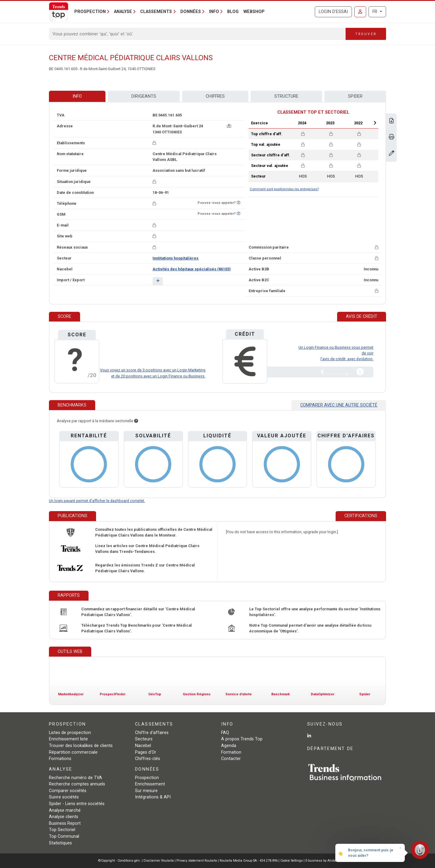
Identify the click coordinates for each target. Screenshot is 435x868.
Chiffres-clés (148, 759)
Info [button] (214, 12)
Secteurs (144, 739)
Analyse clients (64, 817)
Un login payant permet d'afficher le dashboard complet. (97, 501)
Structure (286, 96)
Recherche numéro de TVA (76, 778)
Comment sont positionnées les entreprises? (284, 189)
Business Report (65, 823)
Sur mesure (146, 791)
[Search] (197, 34)
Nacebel (143, 746)
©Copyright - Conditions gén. (119, 861)
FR (375, 12)
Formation (231, 752)
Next (375, 123)
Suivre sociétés (64, 797)
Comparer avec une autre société (339, 405)
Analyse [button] (123, 12)
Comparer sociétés (68, 791)
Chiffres (215, 96)
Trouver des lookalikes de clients (81, 746)
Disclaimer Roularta (159, 861)
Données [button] (191, 12)
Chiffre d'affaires (152, 733)
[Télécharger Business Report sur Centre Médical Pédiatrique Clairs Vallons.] (391, 121)
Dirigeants (144, 96)
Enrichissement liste (68, 739)
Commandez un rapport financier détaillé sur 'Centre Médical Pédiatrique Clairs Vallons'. (138, 612)
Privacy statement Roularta (197, 861)
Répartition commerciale (73, 752)
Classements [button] (156, 12)
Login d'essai (333, 12)
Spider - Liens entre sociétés (77, 804)
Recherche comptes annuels (77, 784)
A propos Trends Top (242, 739)
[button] (158, 281)
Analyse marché (65, 810)
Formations (60, 759)
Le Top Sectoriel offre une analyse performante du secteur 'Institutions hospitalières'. (315, 612)
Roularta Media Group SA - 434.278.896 (249, 861)
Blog (233, 12)
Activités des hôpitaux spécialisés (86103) (192, 269)
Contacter (231, 759)
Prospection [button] (90, 12)
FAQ (225, 733)
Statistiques (60, 843)
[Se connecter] (360, 12)
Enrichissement (150, 784)
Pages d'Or (146, 752)
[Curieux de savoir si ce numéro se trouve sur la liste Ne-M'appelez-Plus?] (238, 203)
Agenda (229, 746)
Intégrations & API (153, 797)
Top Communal (64, 836)
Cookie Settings (292, 861)
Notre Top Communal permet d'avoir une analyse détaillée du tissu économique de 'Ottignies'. (310, 628)
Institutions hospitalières (176, 258)
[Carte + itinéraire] (229, 126)
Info (77, 96)
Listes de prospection (70, 733)
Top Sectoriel (62, 830)
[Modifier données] (391, 154)
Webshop (254, 12)
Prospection (147, 778)
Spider (355, 96)
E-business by (321, 861)
